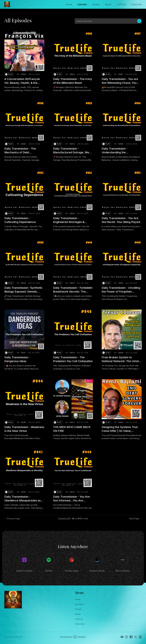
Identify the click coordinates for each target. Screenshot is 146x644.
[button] (9, 74)
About (108, 4)
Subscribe (136, 4)
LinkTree (121, 4)
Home (69, 4)
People (96, 4)
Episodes (82, 4)
